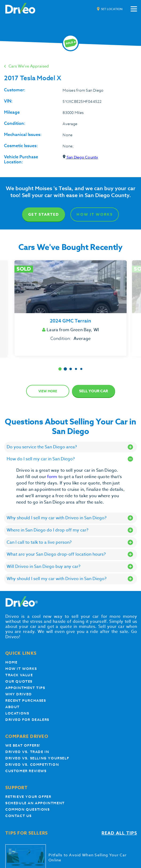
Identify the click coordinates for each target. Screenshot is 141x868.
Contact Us (19, 816)
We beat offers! (23, 745)
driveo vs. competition (32, 765)
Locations (17, 713)
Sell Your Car (94, 391)
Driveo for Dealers (27, 720)
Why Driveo (19, 694)
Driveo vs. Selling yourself (37, 758)
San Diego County (80, 157)
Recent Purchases (26, 701)
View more (48, 391)
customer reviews (26, 771)
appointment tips (25, 688)
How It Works (94, 214)
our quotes (19, 681)
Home (11, 662)
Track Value (19, 675)
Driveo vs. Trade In (27, 752)
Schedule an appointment (35, 803)
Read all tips (119, 833)
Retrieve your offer (28, 797)
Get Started (44, 214)
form (53, 477)
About (13, 707)
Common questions (28, 809)
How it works (21, 669)
